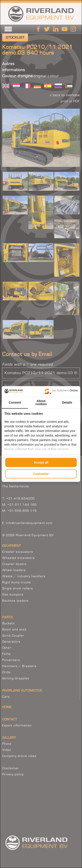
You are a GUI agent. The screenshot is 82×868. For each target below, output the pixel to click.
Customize (41, 474)
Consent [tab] (15, 402)
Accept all (41, 462)
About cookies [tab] (41, 402)
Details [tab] (67, 402)
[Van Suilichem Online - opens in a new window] (61, 391)
